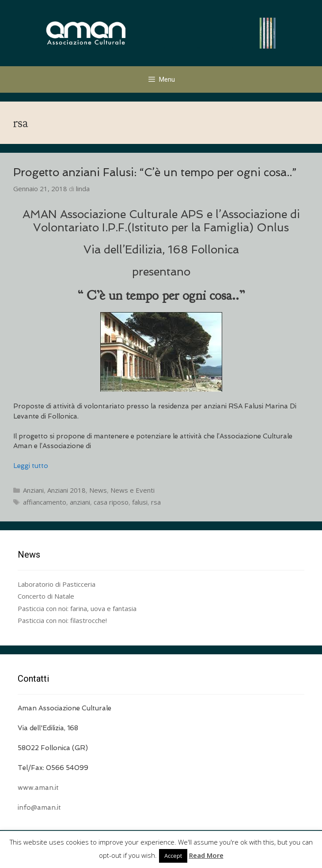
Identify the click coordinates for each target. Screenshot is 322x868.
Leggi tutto (31, 466)
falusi (140, 502)
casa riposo (111, 502)
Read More (206, 855)
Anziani (33, 490)
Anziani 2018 (66, 490)
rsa (156, 502)
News (98, 490)
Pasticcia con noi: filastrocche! (62, 620)
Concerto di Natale (46, 596)
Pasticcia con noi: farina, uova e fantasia (77, 608)
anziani (80, 502)
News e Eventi (133, 490)
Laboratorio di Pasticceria (57, 584)
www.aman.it (38, 788)
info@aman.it (39, 808)
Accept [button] (173, 856)
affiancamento (45, 502)
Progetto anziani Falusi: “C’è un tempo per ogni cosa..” (155, 172)
